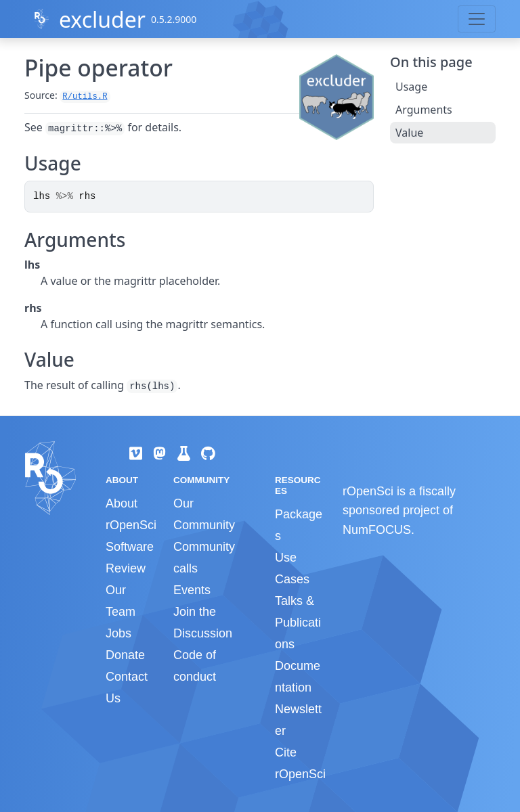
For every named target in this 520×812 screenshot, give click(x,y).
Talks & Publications (298, 623)
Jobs (118, 633)
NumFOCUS (377, 530)
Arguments (424, 110)
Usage (411, 87)
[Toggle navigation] (477, 19)
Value (409, 133)
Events (192, 590)
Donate (125, 655)
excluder (102, 19)
